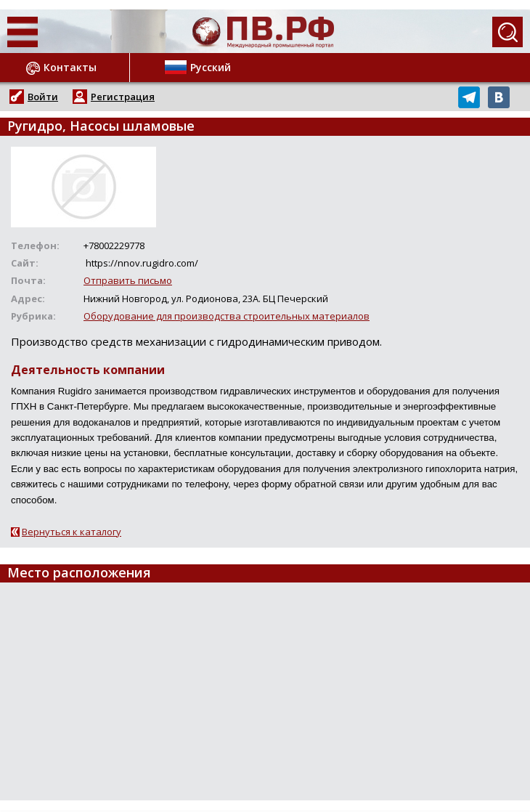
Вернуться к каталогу (72, 532)
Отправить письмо (128, 280)
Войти (43, 97)
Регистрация (123, 97)
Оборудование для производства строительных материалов (227, 316)
